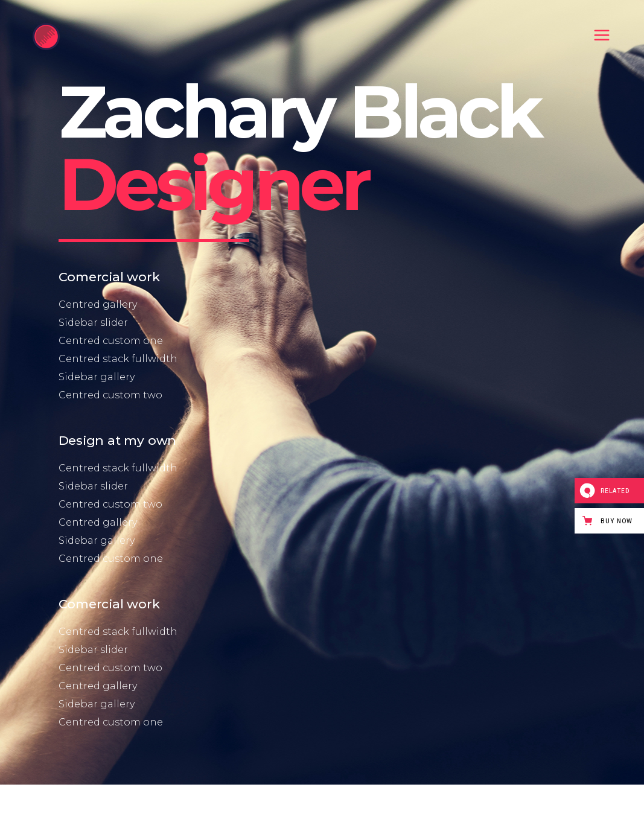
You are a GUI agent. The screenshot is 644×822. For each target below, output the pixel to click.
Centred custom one (111, 341)
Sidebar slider (93, 323)
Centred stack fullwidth (118, 359)
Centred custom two (110, 395)
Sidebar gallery (97, 377)
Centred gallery (98, 304)
